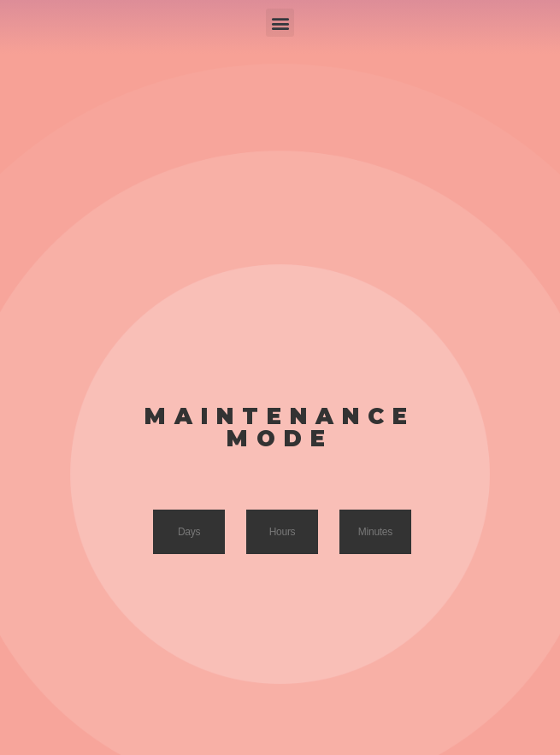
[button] (280, 23)
